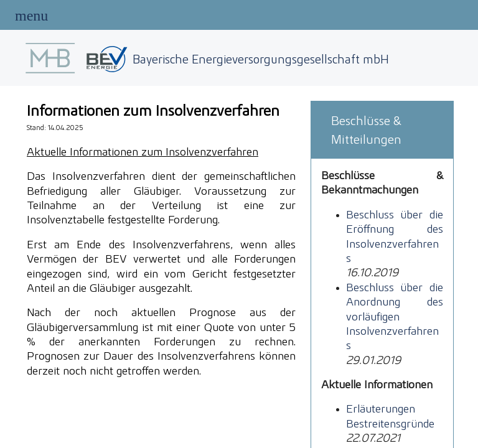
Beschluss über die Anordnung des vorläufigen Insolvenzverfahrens (395, 316)
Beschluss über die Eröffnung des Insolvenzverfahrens (395, 236)
